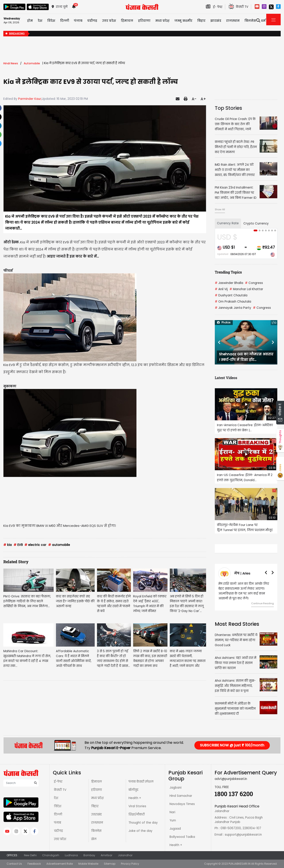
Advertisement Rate (60, 864)
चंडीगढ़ (58, 831)
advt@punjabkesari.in (231, 779)
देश (56, 798)
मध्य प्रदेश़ (97, 798)
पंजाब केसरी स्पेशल (141, 782)
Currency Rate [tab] (228, 223)
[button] (219, 342)
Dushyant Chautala (231, 295)
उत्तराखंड (97, 814)
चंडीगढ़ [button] (92, 21)
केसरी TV (60, 790)
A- (194, 99)
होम (30, 21)
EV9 (18, 545)
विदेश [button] (51, 21)
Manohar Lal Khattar (246, 289)
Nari (172, 812)
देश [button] (40, 21)
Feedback (34, 864)
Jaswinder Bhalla (229, 283)
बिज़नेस (96, 831)
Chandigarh (51, 855)
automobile (59, 545)
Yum (173, 820)
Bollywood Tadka (182, 837)
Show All (220, 209)
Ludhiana (71, 855)
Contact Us (14, 864)
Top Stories (228, 108)
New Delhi (30, 855)
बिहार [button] (201, 21)
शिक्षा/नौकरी (137, 814)
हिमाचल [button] (127, 21)
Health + (135, 798)
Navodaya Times (182, 804)
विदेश (58, 806)
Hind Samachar (181, 796)
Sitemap (110, 864)
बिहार (95, 806)
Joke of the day (140, 831)
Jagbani (176, 788)
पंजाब (57, 823)
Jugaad (175, 829)
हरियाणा (97, 790)
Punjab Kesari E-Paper (111, 748)
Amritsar (106, 855)
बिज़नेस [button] (250, 21)
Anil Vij (221, 289)
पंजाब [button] (78, 21)
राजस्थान (97, 823)
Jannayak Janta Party (233, 308)
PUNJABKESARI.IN (240, 864)
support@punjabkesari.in (243, 835)
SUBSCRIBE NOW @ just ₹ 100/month (232, 745)
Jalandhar (125, 855)
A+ (203, 99)
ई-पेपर (58, 782)
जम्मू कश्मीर (183, 21)
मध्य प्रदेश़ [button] (162, 21)
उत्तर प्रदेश (60, 839)
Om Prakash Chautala (233, 302)
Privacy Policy (130, 864)
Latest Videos (226, 378)
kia (8, 545)
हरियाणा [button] (144, 21)
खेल (94, 839)
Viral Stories (137, 806)
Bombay (89, 855)
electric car (35, 545)
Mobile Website (88, 864)
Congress (254, 283)
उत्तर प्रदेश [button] (109, 21)
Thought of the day (143, 823)
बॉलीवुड (133, 790)
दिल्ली (65, 21)
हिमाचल (97, 782)
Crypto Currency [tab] (256, 223)
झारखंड (216, 21)
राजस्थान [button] (233, 21)
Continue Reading (262, 603)
